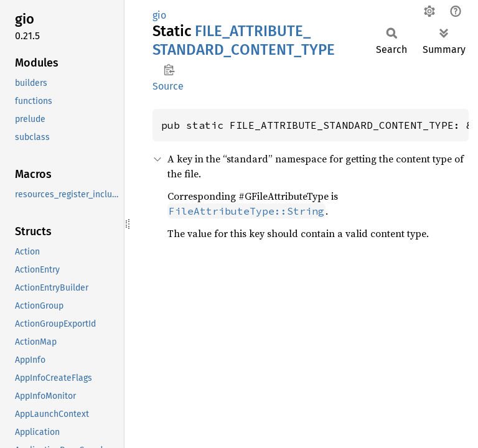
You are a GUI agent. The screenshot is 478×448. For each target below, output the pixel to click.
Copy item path (169, 70)
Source (168, 86)
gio (159, 15)
